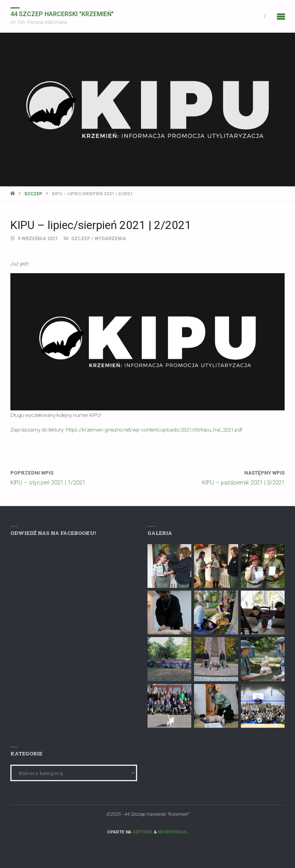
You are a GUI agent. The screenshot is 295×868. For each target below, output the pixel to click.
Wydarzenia (110, 239)
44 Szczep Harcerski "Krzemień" (62, 14)
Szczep (33, 194)
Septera (142, 832)
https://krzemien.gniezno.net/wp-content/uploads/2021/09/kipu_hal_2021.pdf (154, 430)
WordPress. (173, 832)
